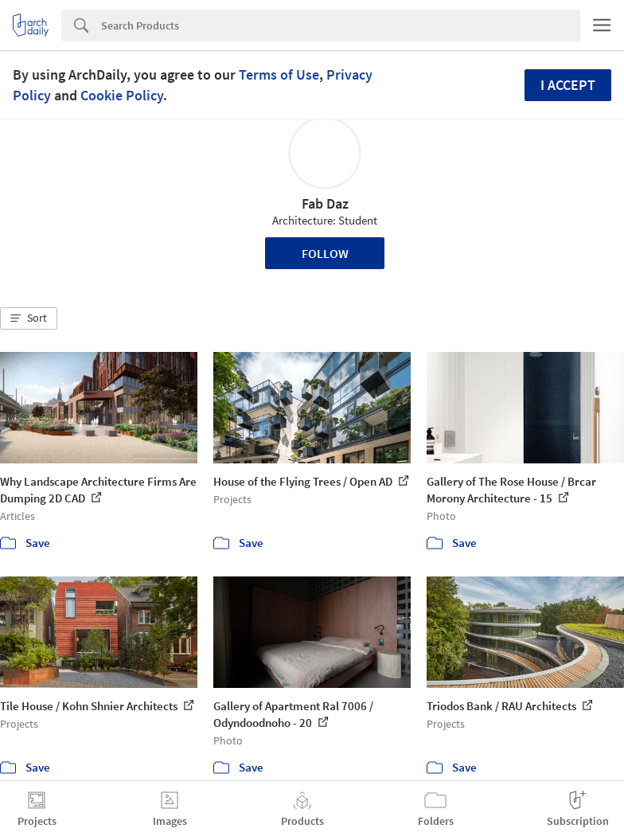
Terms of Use (279, 74)
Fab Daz (325, 203)
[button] (29, 318)
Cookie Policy (122, 95)
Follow (325, 253)
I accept (568, 85)
